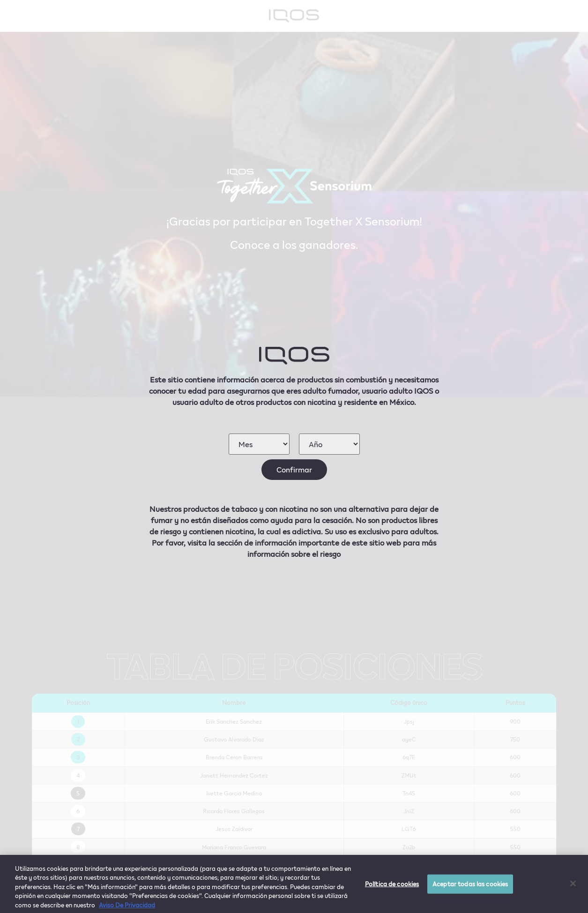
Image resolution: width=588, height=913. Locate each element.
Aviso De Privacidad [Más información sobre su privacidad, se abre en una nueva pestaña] (127, 908)
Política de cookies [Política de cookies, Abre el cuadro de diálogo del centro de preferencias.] (392, 887)
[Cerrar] (573, 887)
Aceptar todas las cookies (470, 887)
